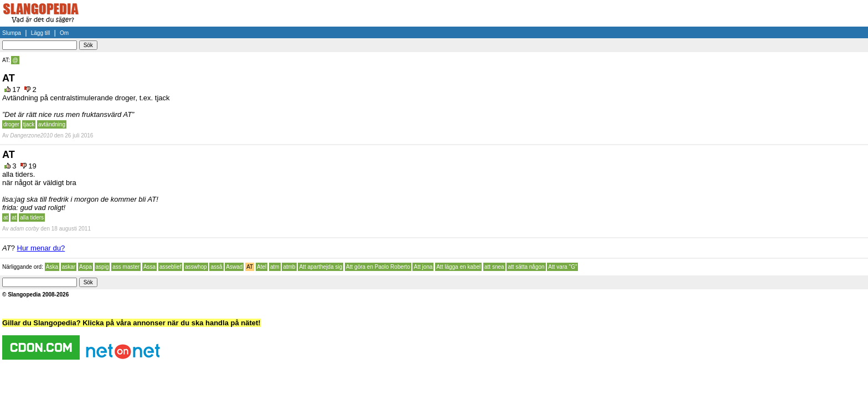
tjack (29, 124)
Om (64, 33)
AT (250, 267)
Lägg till (40, 33)
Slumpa (12, 33)
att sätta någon (526, 267)
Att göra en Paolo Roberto (378, 267)
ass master (126, 267)
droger (11, 124)
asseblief (170, 267)
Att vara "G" (562, 267)
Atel (262, 267)
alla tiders (32, 218)
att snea (494, 267)
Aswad (234, 267)
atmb (289, 267)
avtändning (52, 124)
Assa (149, 267)
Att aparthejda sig (321, 267)
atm (275, 267)
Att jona (423, 267)
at (6, 218)
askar (69, 267)
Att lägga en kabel (458, 267)
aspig (102, 267)
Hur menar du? (41, 248)
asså (216, 267)
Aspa (86, 267)
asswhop (196, 267)
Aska (52, 267)
